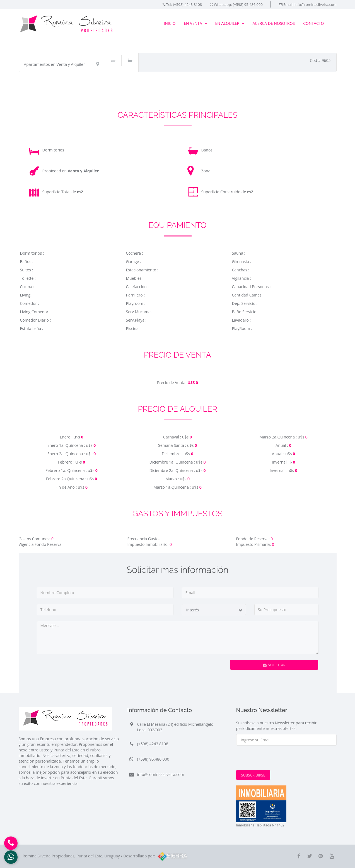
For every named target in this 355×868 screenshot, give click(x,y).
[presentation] (176, 671)
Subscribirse (253, 775)
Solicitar (274, 665)
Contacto (313, 23)
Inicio (170, 23)
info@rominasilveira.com (316, 4)
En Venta (195, 23)
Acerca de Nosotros (274, 23)
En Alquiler (230, 23)
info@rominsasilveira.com (161, 774)
